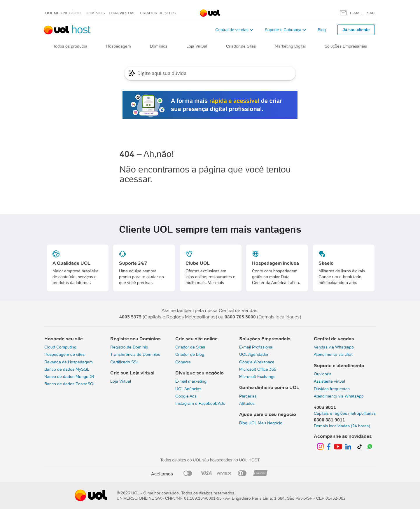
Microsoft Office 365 (258, 369)
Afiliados (247, 403)
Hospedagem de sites (64, 354)
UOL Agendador (254, 354)
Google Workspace (257, 362)
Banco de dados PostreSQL (70, 384)
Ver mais (216, 283)
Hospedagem (119, 46)
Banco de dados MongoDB (69, 376)
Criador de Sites (158, 13)
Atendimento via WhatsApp (339, 396)
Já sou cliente (356, 30)
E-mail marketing (191, 381)
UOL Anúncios (188, 389)
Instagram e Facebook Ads (200, 403)
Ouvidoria (323, 374)
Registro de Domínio (129, 347)
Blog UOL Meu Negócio (261, 423)
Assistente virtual (329, 381)
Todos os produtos (70, 46)
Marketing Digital (290, 46)
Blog (322, 30)
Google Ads (186, 396)
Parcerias (248, 396)
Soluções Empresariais (346, 46)
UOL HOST (250, 460)
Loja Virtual (123, 13)
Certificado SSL (125, 362)
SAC (371, 13)
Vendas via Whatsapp (334, 347)
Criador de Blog (190, 354)
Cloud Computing (60, 347)
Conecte (183, 362)
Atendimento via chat (333, 354)
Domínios (95, 13)
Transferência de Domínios (135, 354)
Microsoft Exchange (257, 376)
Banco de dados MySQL (67, 369)
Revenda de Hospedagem (69, 362)
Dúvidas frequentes (332, 389)
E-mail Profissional (256, 347)
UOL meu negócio (63, 13)
